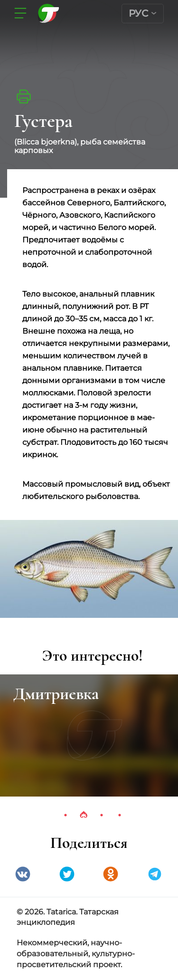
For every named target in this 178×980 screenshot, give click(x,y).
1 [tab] (66, 815)
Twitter (67, 874)
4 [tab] (120, 815)
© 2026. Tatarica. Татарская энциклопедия (68, 917)
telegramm (155, 874)
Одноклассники (111, 874)
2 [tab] (84, 815)
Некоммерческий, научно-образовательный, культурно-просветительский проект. (76, 954)
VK (23, 874)
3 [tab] (102, 815)
